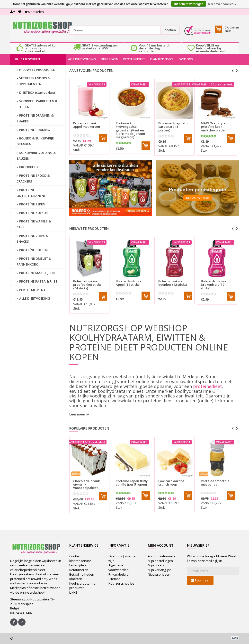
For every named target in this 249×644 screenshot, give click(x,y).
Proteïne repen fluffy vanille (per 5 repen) (132, 483)
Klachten (76, 579)
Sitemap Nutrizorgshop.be (121, 581)
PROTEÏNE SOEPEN (32, 250)
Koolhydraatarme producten (82, 586)
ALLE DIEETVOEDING (82, 59)
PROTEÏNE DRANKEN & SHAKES (35, 118)
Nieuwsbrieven (159, 574)
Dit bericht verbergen (189, 4)
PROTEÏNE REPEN (31, 204)
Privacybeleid (118, 574)
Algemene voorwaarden (119, 567)
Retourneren (79, 570)
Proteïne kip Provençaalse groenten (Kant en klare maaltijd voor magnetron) (131, 130)
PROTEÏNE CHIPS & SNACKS (32, 239)
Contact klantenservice (80, 558)
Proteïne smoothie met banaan (215, 483)
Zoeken (170, 30)
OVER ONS (186, 59)
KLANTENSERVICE (162, 59)
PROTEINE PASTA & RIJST (37, 281)
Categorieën (27, 59)
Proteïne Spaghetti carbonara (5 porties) (173, 127)
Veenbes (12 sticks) (173, 283)
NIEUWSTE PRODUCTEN (36, 70)
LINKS (73, 592)
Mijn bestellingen (160, 561)
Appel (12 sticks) (129, 283)
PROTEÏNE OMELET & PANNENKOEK (34, 261)
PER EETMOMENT (31, 290)
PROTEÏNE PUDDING (33, 130)
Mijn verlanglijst (159, 570)
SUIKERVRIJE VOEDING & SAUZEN (36, 156)
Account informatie (162, 556)
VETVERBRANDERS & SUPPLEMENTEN (33, 81)
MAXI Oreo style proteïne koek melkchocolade (213, 127)
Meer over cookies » (222, 4)
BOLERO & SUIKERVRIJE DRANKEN (35, 141)
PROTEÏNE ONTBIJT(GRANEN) (31, 193)
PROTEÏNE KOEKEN (32, 213)
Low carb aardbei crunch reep (172, 483)
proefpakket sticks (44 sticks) (87, 285)
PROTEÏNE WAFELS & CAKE (34, 224)
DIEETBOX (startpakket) (36, 92)
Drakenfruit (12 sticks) (214, 285)
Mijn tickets (156, 565)
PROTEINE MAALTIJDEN (36, 273)
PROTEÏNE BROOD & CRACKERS (33, 178)
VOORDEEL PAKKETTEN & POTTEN (37, 104)
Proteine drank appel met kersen (87, 125)
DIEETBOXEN (110, 59)
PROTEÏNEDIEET (134, 59)
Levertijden (78, 565)
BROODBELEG (28, 167)
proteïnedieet (208, 386)
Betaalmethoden (82, 574)
